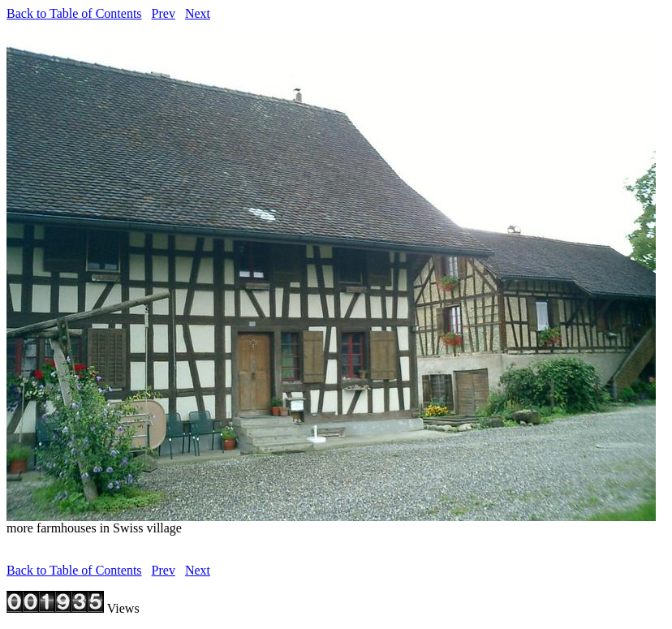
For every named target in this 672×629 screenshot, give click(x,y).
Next (198, 13)
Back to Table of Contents (74, 13)
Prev (164, 13)
